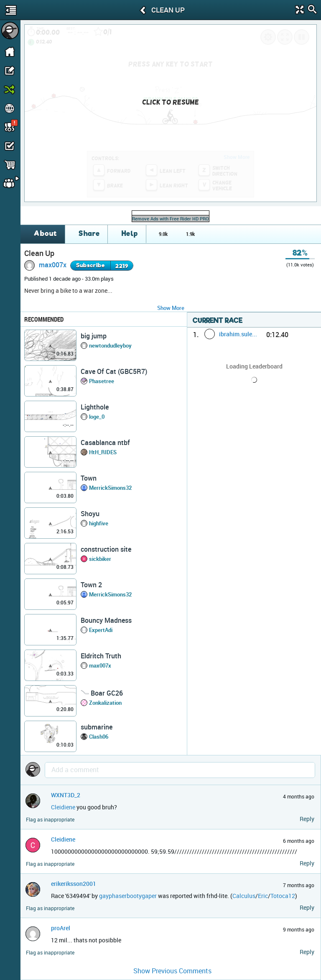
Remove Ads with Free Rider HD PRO (171, 219)
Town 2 (91, 585)
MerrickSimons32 (110, 488)
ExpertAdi (101, 630)
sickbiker (100, 559)
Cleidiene (63, 807)
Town (89, 478)
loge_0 (97, 417)
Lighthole (95, 407)
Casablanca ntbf (105, 443)
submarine (97, 727)
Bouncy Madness (106, 620)
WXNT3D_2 (66, 795)
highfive (99, 523)
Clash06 (99, 737)
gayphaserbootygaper (128, 896)
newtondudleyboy (110, 345)
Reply (307, 819)
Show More (171, 308)
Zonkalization (105, 703)
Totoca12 (283, 896)
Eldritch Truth (101, 656)
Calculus (244, 896)
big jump (94, 336)
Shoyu (90, 514)
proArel (61, 928)
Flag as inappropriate (50, 820)
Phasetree (102, 381)
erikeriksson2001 (74, 884)
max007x (53, 265)
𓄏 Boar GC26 (102, 693)
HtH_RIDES (103, 452)
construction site (106, 549)
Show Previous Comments (172, 971)
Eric (263, 896)
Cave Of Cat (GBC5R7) (114, 371)
